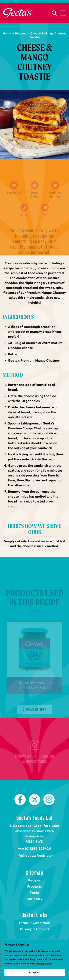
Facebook (20, 800)
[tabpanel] (34, 125)
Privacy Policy (44, 964)
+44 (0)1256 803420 (35, 849)
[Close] (67, 941)
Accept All (35, 972)
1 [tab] (34, 155)
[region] (34, 959)
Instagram (49, 800)
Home (18, 13)
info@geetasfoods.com (34, 856)
